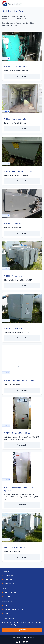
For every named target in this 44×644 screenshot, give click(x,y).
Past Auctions (8, 580)
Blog (5, 606)
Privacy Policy (9, 597)
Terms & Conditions (10, 593)
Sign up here (22, 630)
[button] (41, 4)
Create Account (9, 584)
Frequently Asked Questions (13, 610)
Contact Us (7, 613)
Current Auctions (9, 576)
